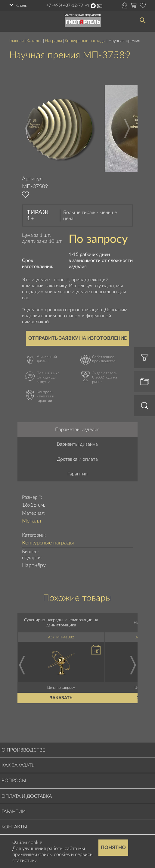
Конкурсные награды (85, 41)
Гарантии (77, 474)
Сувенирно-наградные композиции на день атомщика (61, 623)
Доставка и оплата (77, 459)
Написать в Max (93, 6)
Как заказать (18, 765)
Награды (53, 41)
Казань (21, 5)
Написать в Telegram (87, 6)
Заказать (61, 698)
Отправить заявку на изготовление (77, 338)
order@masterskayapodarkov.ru (100, 6)
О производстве (23, 750)
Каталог (34, 41)
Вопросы (14, 781)
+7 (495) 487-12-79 (65, 5)
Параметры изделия (77, 429)
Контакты (14, 827)
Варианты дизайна (77, 444)
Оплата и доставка (27, 796)
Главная (17, 41)
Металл (31, 521)
